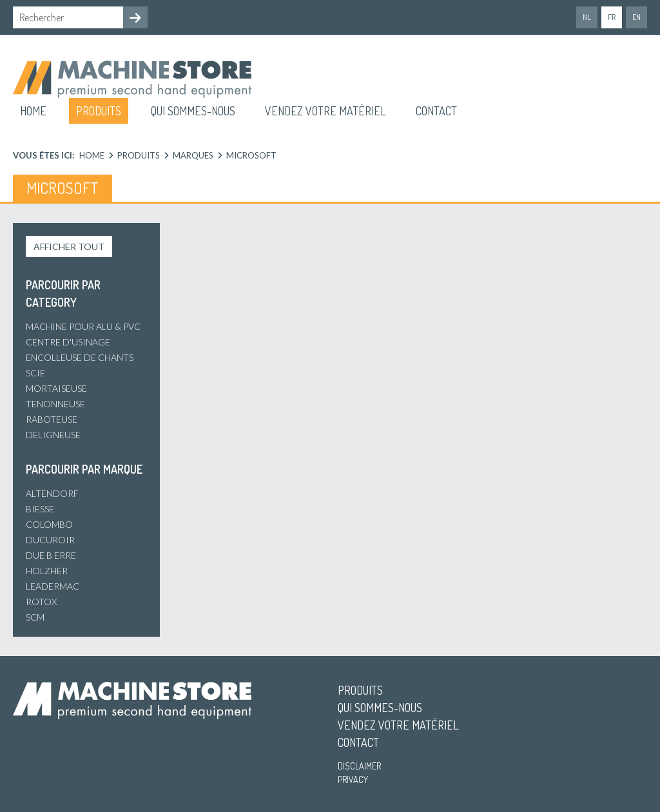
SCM (35, 617)
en (636, 17)
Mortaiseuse (56, 388)
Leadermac (53, 586)
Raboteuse (52, 419)
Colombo (49, 524)
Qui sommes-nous (193, 111)
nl (587, 17)
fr (612, 17)
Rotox (41, 602)
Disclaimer (359, 766)
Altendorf (52, 493)
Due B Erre (51, 555)
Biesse (40, 509)
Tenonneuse (55, 404)
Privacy (353, 779)
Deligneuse (53, 435)
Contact (436, 111)
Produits (99, 111)
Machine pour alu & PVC (83, 326)
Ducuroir (50, 540)
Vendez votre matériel (325, 111)
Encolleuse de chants (80, 357)
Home (33, 111)
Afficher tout (69, 247)
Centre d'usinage (68, 342)
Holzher (47, 571)
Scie (35, 373)
